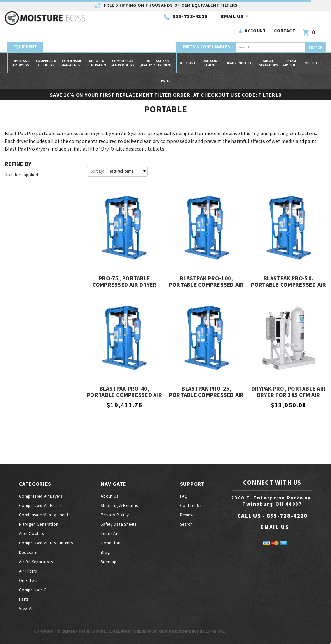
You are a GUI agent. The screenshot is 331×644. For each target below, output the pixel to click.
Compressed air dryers (21, 52)
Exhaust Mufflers (239, 53)
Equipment (25, 36)
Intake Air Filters (291, 52)
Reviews (188, 515)
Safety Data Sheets (119, 524)
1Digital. (215, 631)
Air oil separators (268, 52)
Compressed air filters (46, 52)
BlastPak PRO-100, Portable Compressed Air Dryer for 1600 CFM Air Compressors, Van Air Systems (207, 282)
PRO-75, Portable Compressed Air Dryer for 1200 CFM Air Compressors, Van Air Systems (125, 282)
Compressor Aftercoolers (123, 52)
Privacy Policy (115, 515)
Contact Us (191, 505)
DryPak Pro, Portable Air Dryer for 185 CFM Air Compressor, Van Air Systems (288, 392)
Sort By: (97, 171)
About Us (110, 496)
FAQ (184, 496)
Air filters (28, 571)
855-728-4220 (122, 25)
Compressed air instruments (46, 543)
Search (187, 524)
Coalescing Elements (210, 52)
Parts (166, 70)
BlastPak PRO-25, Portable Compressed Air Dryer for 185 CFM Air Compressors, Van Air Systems (207, 392)
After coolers (32, 534)
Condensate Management (72, 52)
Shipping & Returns (119, 505)
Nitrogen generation (97, 52)
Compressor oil (34, 590)
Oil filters (313, 53)
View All (27, 609)
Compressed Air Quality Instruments (156, 52)
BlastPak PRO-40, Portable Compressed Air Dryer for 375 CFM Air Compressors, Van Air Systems (124, 392)
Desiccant (187, 53)
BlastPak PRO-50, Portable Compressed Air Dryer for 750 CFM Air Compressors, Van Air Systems (289, 282)
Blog (105, 552)
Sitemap (109, 562)
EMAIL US (165, 25)
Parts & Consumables (206, 36)
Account (256, 21)
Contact (286, 21)
